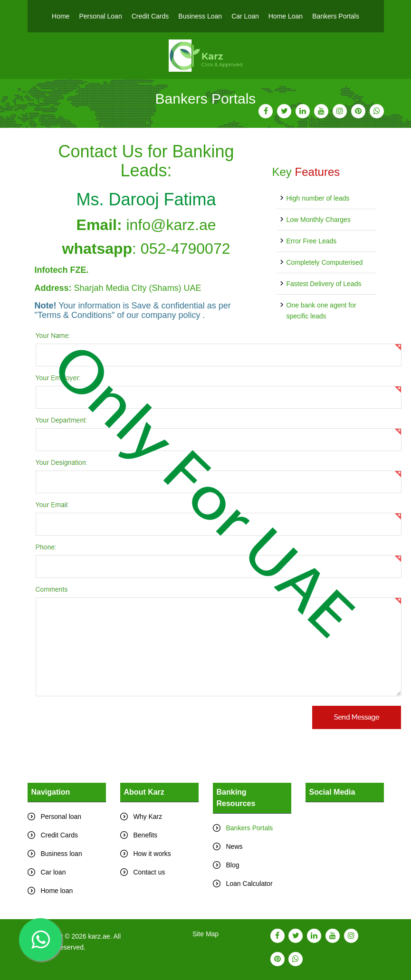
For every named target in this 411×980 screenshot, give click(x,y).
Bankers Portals (336, 16)
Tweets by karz (328, 807)
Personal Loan (100, 16)
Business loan (62, 854)
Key (306, 172)
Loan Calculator (249, 884)
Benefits (146, 835)
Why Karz (148, 817)
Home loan (57, 891)
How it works (152, 854)
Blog (233, 865)
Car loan (53, 872)
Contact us (149, 872)
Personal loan (61, 817)
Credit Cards (150, 16)
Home (61, 16)
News (234, 846)
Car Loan (245, 16)
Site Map (205, 934)
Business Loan (200, 16)
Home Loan (286, 16)
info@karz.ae (171, 225)
